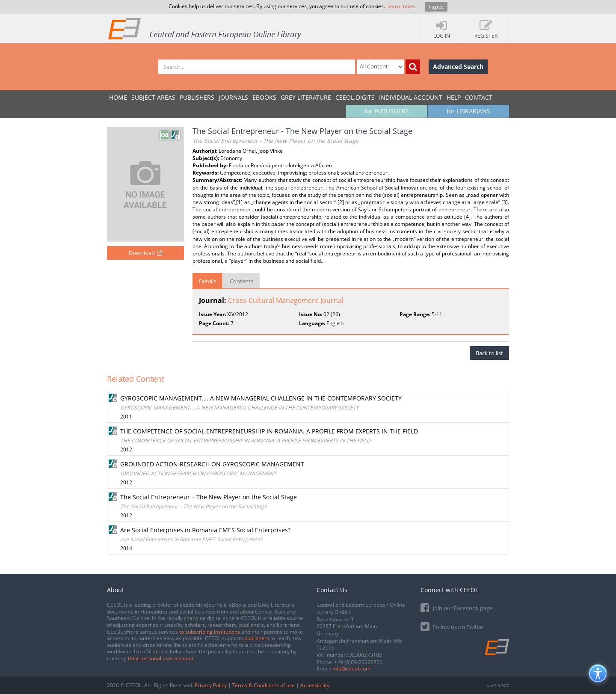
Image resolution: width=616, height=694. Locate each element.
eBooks (264, 97)
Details (207, 281)
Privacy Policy (211, 685)
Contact (479, 97)
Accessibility (315, 685)
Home (118, 97)
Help (454, 97)
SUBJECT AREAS (153, 97)
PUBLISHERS (197, 97)
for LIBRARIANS (468, 111)
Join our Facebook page (456, 607)
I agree (436, 7)
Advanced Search (458, 67)
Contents (241, 281)
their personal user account (161, 658)
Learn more (400, 6)
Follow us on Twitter (452, 626)
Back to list (489, 353)
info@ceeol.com (351, 669)
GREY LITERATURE (306, 97)
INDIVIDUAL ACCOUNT (411, 97)
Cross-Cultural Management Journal (286, 300)
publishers (257, 638)
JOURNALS (233, 97)
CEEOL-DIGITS (355, 97)
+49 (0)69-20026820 (358, 662)
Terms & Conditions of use (264, 685)
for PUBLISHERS (387, 111)
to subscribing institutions (210, 632)
